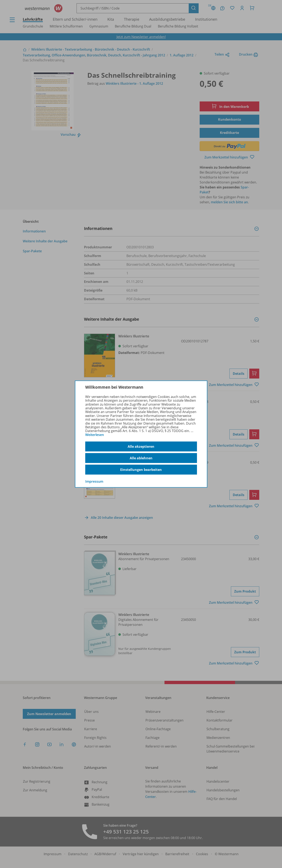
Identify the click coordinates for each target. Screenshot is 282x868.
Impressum (94, 481)
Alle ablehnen (141, 458)
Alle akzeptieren (141, 447)
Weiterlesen (95, 435)
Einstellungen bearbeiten (141, 470)
